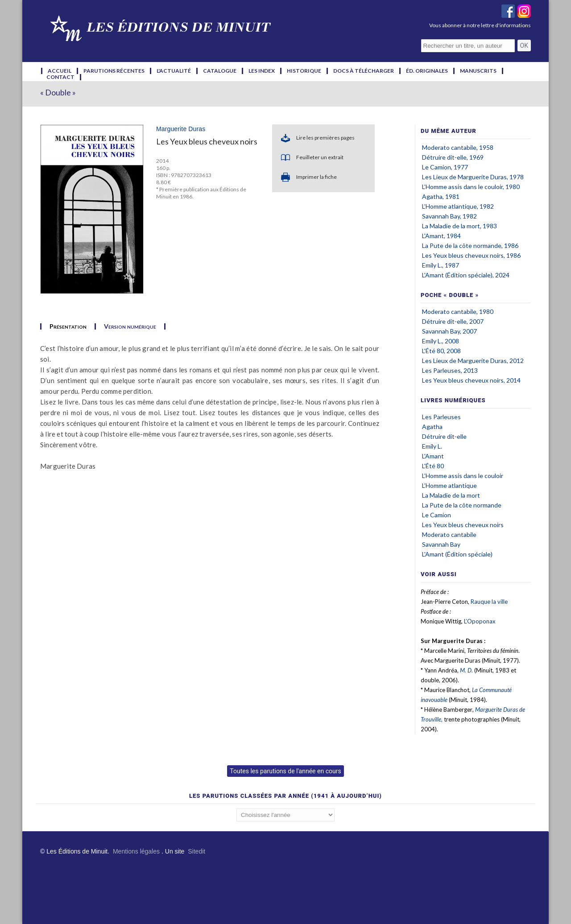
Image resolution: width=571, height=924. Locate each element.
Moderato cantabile (449, 534)
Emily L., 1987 (441, 265)
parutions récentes (114, 71)
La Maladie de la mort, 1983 (459, 226)
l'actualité (174, 71)
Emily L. (432, 446)
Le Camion (437, 515)
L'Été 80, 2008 (441, 351)
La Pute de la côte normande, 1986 (470, 245)
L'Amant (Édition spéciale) (457, 554)
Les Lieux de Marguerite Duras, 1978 (473, 177)
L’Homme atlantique (449, 485)
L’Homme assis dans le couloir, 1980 (471, 187)
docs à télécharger (364, 71)
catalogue (220, 71)
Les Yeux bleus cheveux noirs (463, 525)
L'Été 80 (433, 466)
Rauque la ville (489, 602)
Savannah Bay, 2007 (449, 331)
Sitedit (197, 851)
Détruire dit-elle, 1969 (453, 157)
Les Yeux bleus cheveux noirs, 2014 (471, 380)
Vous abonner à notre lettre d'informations (480, 25)
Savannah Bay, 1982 (449, 216)
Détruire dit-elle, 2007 (453, 321)
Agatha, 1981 (441, 196)
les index (262, 71)
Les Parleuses (441, 417)
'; (285, 815)
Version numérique (130, 326)
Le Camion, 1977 (445, 167)
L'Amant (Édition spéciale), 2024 (466, 275)
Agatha (432, 427)
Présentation (68, 326)
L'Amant (433, 456)
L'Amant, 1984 (441, 236)
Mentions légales (136, 851)
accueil (60, 71)
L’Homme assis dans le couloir (463, 476)
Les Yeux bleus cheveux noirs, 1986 (471, 255)
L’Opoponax (480, 621)
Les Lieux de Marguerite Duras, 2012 (473, 361)
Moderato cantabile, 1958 (458, 147)
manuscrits (478, 71)
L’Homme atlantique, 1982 (458, 206)
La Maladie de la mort (451, 495)
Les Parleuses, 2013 (450, 370)
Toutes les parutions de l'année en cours (285, 771)
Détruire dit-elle (444, 436)
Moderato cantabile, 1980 (458, 311)
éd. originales (427, 71)
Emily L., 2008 (441, 341)
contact (60, 77)
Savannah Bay (441, 544)
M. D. (466, 670)
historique (304, 71)
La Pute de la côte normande (462, 505)
